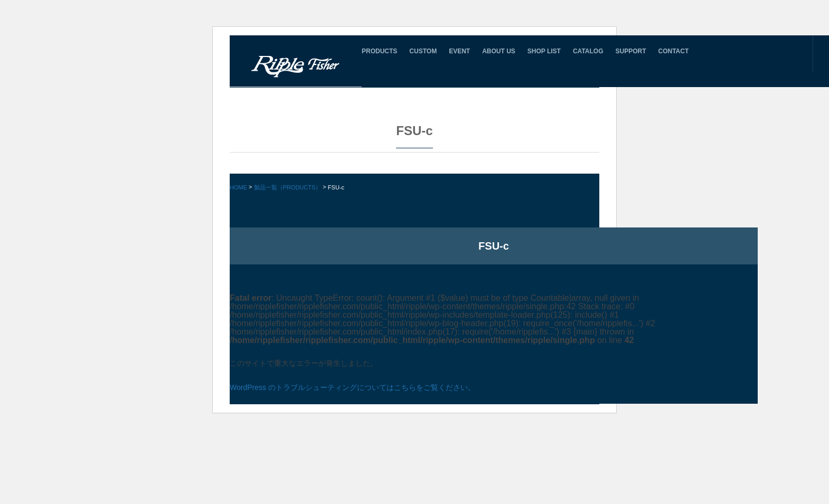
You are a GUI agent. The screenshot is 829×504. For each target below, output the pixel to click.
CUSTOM (423, 51)
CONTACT (674, 51)
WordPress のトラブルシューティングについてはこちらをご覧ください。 (352, 387)
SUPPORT (630, 51)
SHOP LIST (544, 51)
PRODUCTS (379, 51)
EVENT (459, 51)
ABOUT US (499, 51)
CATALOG (588, 51)
